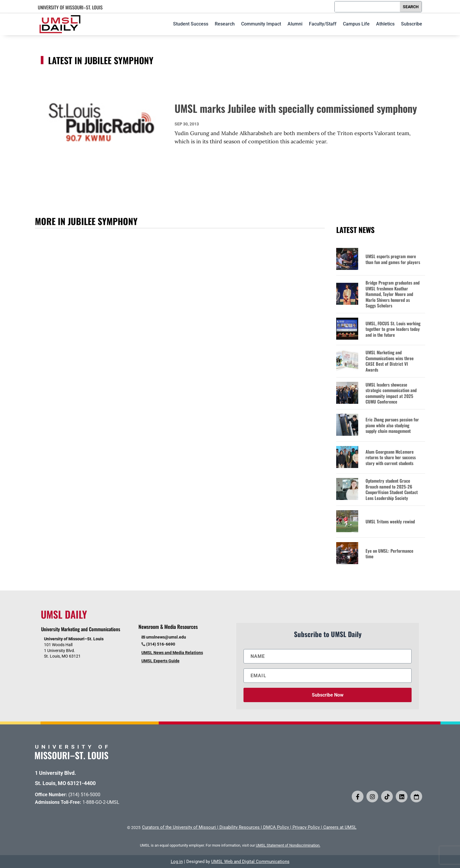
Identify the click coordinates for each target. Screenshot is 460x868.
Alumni (295, 24)
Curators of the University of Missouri (179, 827)
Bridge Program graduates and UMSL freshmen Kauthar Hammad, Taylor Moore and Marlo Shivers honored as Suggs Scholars (393, 294)
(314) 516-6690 (161, 644)
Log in (177, 862)
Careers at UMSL (340, 827)
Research (225, 24)
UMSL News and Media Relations (172, 653)
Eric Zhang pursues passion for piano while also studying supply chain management (392, 425)
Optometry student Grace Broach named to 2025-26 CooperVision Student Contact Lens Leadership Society (392, 489)
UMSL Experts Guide (160, 661)
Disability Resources (240, 827)
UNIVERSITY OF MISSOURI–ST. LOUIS (70, 7)
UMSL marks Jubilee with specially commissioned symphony (296, 108)
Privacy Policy (306, 827)
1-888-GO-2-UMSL (101, 802)
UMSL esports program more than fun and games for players (393, 259)
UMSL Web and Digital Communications (250, 862)
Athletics (385, 24)
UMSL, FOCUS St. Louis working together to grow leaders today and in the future (393, 329)
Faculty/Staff (323, 24)
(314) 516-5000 (84, 795)
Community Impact (261, 24)
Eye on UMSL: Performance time (389, 554)
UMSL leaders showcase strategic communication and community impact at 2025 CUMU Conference (391, 393)
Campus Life (356, 24)
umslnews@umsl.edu (166, 637)
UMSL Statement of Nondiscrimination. (288, 845)
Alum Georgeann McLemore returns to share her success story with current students (391, 458)
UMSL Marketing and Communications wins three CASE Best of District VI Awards (390, 361)
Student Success (191, 24)
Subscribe (412, 24)
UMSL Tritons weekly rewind (390, 522)
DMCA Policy (276, 827)
